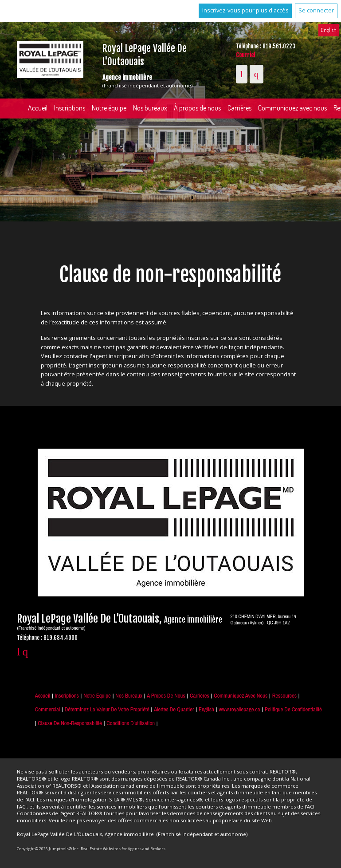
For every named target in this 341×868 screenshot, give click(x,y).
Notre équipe (109, 108)
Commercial (48, 709)
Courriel (245, 55)
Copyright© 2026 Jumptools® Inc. (48, 849)
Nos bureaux (150, 108)
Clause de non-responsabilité (70, 723)
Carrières (239, 108)
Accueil (38, 108)
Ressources (284, 696)
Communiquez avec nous (241, 696)
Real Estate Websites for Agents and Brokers (123, 849)
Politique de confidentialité (293, 709)
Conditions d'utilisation (131, 723)
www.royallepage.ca (239, 709)
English (329, 30)
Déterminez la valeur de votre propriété (107, 709)
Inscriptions (70, 108)
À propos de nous (197, 108)
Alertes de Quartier (174, 709)
